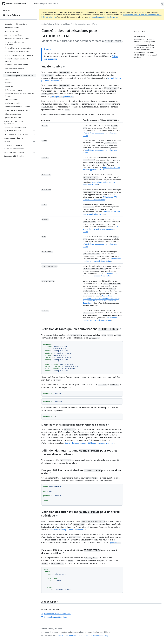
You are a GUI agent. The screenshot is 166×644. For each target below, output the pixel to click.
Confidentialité (70, 636)
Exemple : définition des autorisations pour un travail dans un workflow (79, 552)
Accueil (7, 10)
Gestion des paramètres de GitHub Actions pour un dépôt (89, 443)
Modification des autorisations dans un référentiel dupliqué (75, 425)
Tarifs (86, 636)
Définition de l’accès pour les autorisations (81, 329)
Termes (60, 636)
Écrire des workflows (63, 24)
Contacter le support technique (54, 617)
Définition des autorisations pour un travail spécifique (81, 514)
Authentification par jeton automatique (68, 530)
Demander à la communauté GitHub (56, 614)
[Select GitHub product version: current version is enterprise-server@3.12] (45, 4)
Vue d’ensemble (53, 66)
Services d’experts (96, 636)
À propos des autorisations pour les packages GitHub (100, 229)
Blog (106, 636)
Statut (80, 636)
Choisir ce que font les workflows (85, 24)
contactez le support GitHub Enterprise (103, 17)
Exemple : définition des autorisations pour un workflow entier (81, 472)
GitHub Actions (11, 15)
